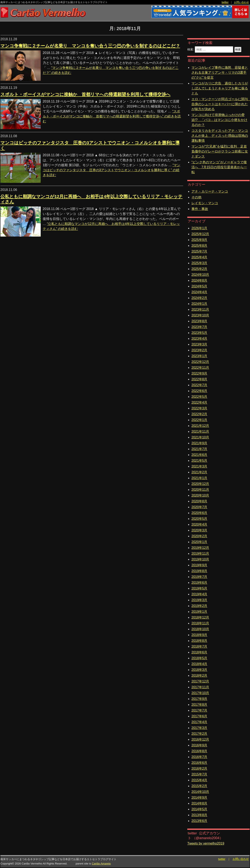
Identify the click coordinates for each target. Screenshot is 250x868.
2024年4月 (199, 292)
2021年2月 (199, 472)
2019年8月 (199, 571)
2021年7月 (199, 449)
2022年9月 (199, 373)
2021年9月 (199, 443)
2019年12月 (200, 548)
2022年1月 (199, 420)
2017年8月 (199, 705)
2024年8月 (199, 280)
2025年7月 (199, 251)
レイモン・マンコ (205, 203)
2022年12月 (200, 362)
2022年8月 (199, 379)
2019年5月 (199, 588)
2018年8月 (199, 641)
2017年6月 (199, 716)
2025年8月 (199, 246)
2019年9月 (199, 565)
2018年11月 (200, 623)
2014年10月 (200, 792)
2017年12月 (200, 681)
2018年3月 (199, 670)
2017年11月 (200, 687)
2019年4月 (199, 594)
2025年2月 (199, 269)
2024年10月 (200, 275)
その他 (196, 197)
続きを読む (112, 116)
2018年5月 (199, 658)
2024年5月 (199, 286)
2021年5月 (199, 461)
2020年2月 (199, 536)
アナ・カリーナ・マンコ (210, 191)
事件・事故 (200, 209)
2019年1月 (199, 612)
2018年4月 (199, 664)
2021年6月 (199, 455)
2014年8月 (199, 803)
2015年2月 (199, 786)
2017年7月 (199, 710)
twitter (225, 2)
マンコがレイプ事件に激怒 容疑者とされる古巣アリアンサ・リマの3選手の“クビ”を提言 (220, 73)
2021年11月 (200, 432)
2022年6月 (199, 391)
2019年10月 (200, 559)
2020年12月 (200, 484)
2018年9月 (199, 635)
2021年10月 (200, 437)
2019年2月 (199, 606)
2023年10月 (200, 315)
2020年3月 (199, 530)
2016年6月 (199, 763)
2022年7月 (199, 385)
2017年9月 (199, 699)
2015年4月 (199, 780)
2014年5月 (199, 809)
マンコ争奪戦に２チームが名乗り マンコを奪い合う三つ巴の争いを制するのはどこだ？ (90, 46)
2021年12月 (200, 426)
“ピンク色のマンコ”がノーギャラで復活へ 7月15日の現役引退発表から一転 (219, 167)
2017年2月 (199, 734)
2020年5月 (199, 519)
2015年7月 (199, 774)
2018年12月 (200, 617)
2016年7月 (199, 757)
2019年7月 (199, 577)
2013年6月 (199, 821)
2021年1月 (199, 478)
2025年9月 (199, 240)
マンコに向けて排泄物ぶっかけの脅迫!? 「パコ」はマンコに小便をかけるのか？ (219, 120)
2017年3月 (199, 728)
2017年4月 (199, 722)
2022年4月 (199, 402)
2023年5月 (199, 333)
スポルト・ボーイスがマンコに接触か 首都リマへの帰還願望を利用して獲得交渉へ (85, 94)
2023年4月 (199, 339)
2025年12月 (200, 234)
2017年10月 (200, 693)
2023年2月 (199, 350)
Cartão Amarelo (101, 864)
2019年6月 (199, 583)
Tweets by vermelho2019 (206, 843)
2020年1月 (199, 542)
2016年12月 (200, 739)
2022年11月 (200, 368)
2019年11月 (200, 554)
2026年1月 (199, 228)
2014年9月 (199, 798)
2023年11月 (200, 309)
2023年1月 (199, 356)
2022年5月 (199, 397)
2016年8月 (199, 751)
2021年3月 (199, 466)
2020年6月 (199, 513)
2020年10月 (200, 495)
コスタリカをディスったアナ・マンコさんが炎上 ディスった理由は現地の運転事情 (220, 136)
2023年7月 (199, 327)
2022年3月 (199, 408)
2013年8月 (199, 815)
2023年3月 (199, 344)
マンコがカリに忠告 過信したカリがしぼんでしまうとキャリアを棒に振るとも (220, 88)
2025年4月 (199, 257)
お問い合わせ (241, 2)
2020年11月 (200, 490)
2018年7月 (199, 646)
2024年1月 (199, 304)
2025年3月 (199, 263)
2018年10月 (200, 629)
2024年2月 (199, 298)
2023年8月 (199, 321)
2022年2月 (199, 414)
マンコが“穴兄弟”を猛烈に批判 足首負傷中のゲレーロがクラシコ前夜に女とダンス (220, 151)
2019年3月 (199, 600)
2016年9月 (199, 745)
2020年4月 (199, 524)
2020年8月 (199, 501)
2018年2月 (199, 676)
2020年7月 (199, 507)
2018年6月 (199, 652)
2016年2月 (199, 769)
